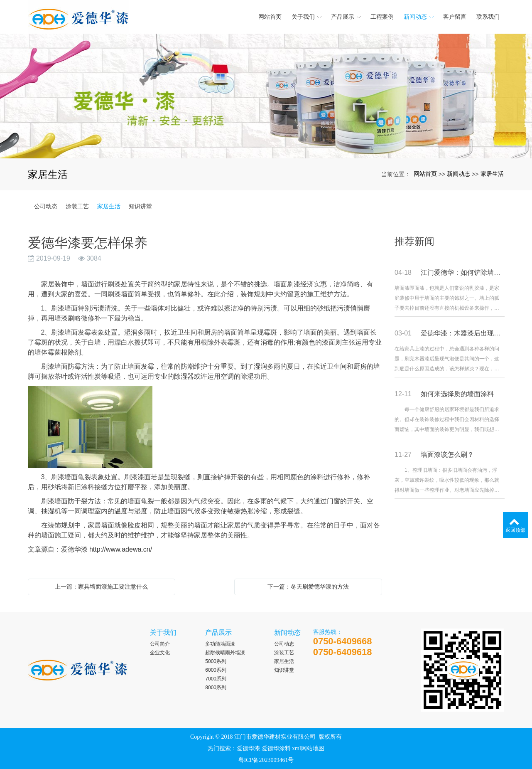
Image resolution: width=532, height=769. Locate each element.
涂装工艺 (77, 206)
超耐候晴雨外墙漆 (225, 653)
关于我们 (163, 632)
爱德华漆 (248, 748)
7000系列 (216, 679)
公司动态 (46, 206)
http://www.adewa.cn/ (121, 549)
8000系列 (216, 688)
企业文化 (160, 653)
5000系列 (216, 661)
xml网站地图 (308, 748)
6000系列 (216, 670)
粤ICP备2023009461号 (266, 760)
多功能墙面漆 (220, 644)
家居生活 (492, 174)
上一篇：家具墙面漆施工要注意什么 (101, 587)
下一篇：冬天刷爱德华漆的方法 (308, 587)
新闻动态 (458, 174)
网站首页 (425, 174)
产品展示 (218, 632)
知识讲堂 (140, 206)
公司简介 (160, 644)
